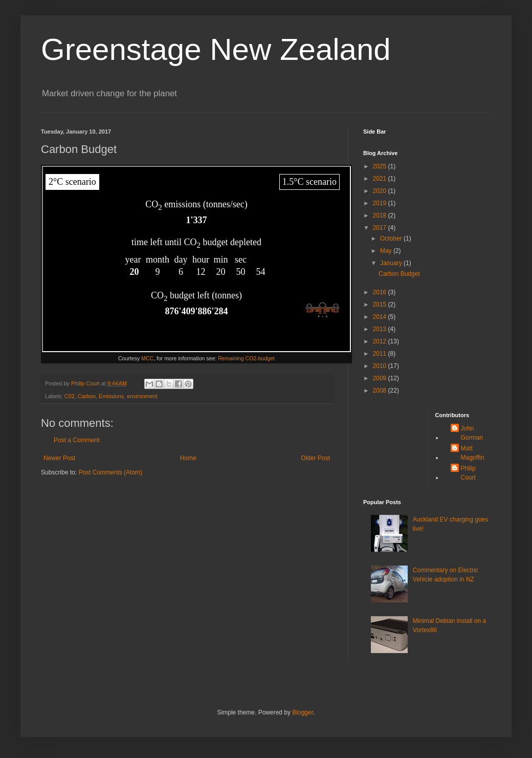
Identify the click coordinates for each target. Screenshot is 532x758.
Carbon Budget (399, 274)
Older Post (315, 458)
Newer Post (59, 458)
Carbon (87, 396)
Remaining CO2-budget (246, 358)
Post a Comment (76, 440)
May (387, 251)
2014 (381, 317)
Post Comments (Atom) (110, 472)
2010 (381, 366)
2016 (381, 292)
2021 (381, 179)
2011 (381, 354)
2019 (381, 203)
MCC (147, 358)
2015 (381, 305)
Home (188, 458)
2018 (381, 215)
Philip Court (468, 473)
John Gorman (472, 433)
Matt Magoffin (473, 453)
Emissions (111, 396)
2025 (381, 166)
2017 (381, 228)
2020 (381, 191)
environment (142, 396)
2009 (381, 378)
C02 (70, 396)
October (392, 239)
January (392, 263)
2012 (381, 341)
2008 (381, 391)
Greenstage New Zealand (216, 49)
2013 (381, 329)
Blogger (303, 712)
